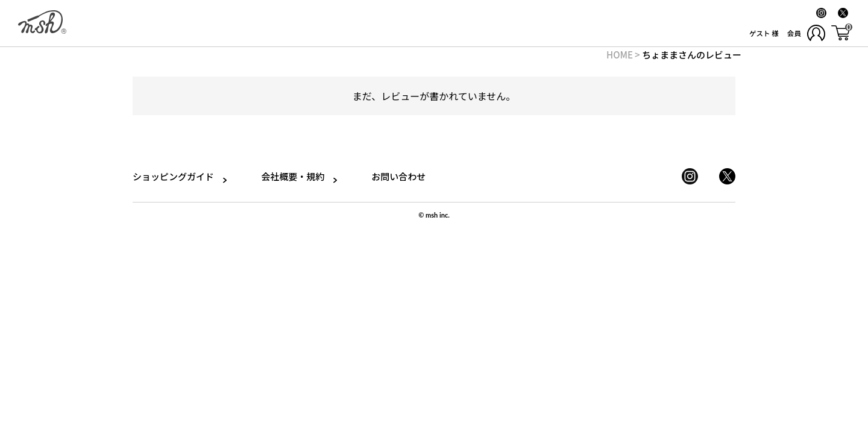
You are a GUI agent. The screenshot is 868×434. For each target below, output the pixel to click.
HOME (620, 55)
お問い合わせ (391, 176)
